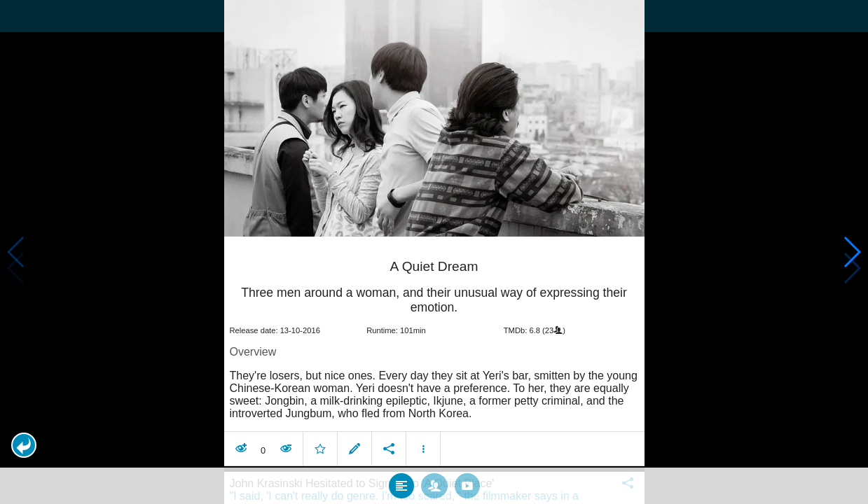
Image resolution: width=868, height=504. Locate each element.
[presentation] (434, 118)
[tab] (401, 486)
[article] (434, 354)
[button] (24, 445)
